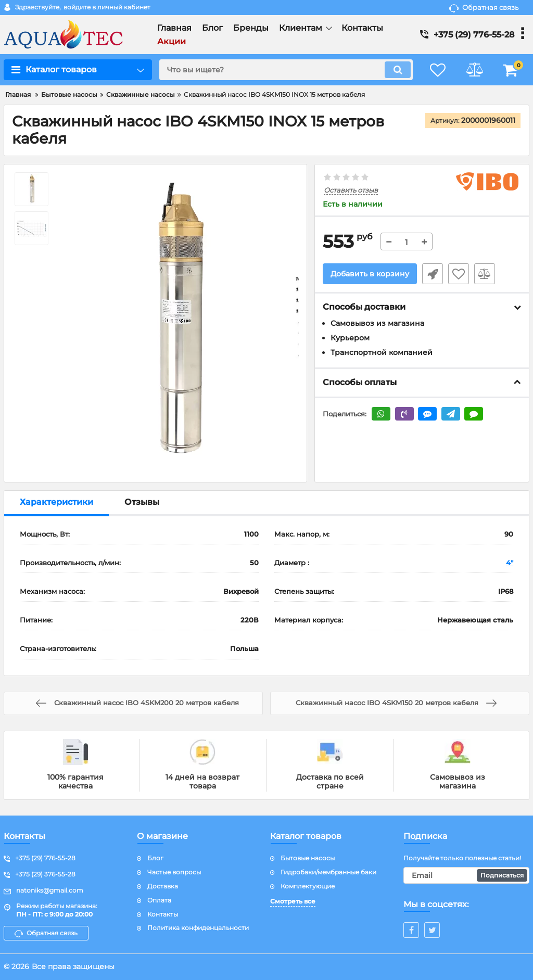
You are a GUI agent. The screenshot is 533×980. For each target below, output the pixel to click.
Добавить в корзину (370, 274)
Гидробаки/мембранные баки (328, 872)
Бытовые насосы (308, 858)
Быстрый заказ (433, 274)
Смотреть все (293, 901)
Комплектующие (308, 886)
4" (510, 563)
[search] (286, 70)
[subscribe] (466, 875)
